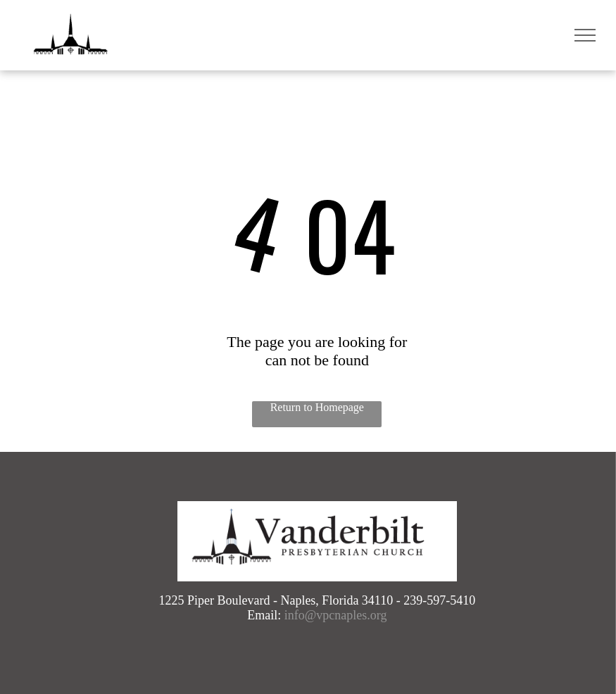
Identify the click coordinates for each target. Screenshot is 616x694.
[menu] (585, 35)
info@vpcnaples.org (336, 615)
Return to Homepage (317, 407)
